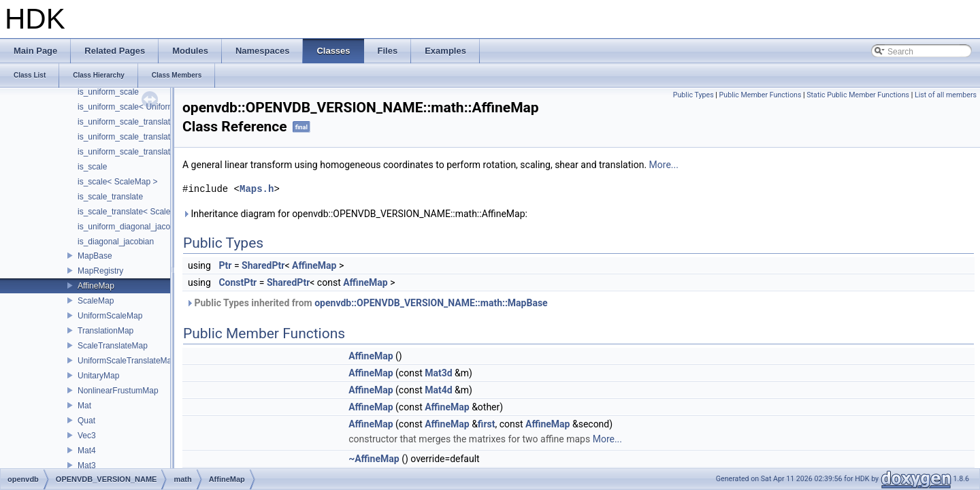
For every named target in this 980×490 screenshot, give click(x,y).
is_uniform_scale (108, 92)
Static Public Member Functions (858, 95)
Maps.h (257, 189)
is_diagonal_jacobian (116, 242)
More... (664, 165)
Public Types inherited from (367, 303)
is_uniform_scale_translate (126, 122)
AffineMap (96, 286)
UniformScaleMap (110, 316)
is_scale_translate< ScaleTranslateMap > (152, 212)
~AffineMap (374, 459)
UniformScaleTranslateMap (127, 361)
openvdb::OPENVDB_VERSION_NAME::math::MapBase (431, 303)
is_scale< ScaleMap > (117, 182)
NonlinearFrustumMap (118, 391)
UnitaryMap (98, 376)
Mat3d (438, 373)
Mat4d (438, 390)
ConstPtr (238, 282)
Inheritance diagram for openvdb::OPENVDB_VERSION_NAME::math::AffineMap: (355, 214)
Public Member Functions (761, 95)
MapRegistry (100, 271)
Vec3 (87, 436)
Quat (86, 421)
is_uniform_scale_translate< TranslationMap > (161, 137)
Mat (84, 406)
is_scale (92, 167)
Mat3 (87, 465)
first (487, 424)
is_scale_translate (110, 197)
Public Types (693, 95)
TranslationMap (105, 331)
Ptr (225, 265)
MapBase (95, 256)
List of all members (946, 95)
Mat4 (87, 451)
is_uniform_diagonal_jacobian (132, 227)
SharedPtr (263, 265)
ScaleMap (96, 301)
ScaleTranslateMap (113, 346)
